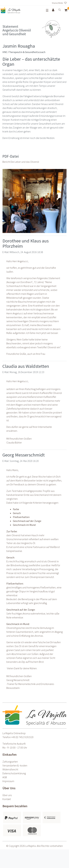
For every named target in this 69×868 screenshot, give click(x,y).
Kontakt (7, 799)
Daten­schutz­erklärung (14, 773)
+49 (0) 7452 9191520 (22, 737)
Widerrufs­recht (10, 769)
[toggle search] (60, 10)
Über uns (7, 795)
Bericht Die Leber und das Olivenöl (21, 162)
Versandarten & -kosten (15, 765)
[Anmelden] (54, 10)
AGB (5, 777)
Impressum (8, 781)
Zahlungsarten (10, 762)
